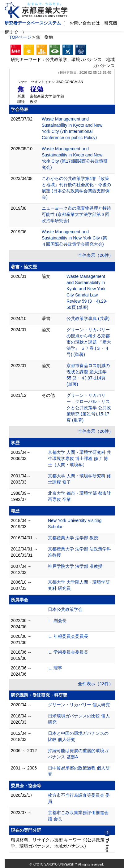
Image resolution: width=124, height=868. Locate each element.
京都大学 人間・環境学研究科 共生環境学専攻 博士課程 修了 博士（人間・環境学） (79, 458)
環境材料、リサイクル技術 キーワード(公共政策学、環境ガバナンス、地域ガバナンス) (58, 843)
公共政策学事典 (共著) (88, 318)
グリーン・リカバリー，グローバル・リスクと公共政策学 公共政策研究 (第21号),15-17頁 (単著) (89, 408)
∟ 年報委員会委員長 (68, 636)
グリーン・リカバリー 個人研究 (79, 705)
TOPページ (20, 37)
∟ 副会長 (57, 620)
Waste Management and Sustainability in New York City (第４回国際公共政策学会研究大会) (74, 238)
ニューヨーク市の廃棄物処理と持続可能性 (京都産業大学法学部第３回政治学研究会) (76, 214)
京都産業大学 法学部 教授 (73, 538)
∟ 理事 (55, 668)
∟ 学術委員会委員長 (68, 652)
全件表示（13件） (96, 684)
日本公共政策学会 (65, 609)
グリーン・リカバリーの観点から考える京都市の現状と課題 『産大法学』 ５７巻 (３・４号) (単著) (89, 342)
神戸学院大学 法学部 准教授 (75, 566)
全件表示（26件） (96, 255)
